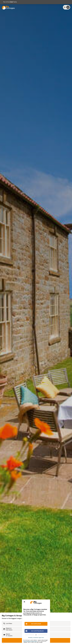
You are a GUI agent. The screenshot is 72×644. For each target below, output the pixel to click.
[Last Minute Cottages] (7, 7)
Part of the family (10, 2)
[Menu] (67, 7)
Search (36, 640)
